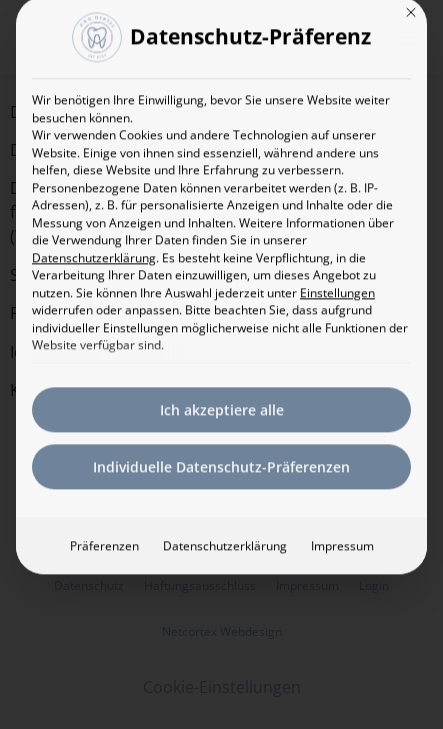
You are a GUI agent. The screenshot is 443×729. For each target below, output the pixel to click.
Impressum (342, 521)
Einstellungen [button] (337, 268)
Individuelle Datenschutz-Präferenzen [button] (221, 442)
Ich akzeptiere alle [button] (222, 385)
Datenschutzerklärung (94, 233)
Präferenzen (104, 521)
